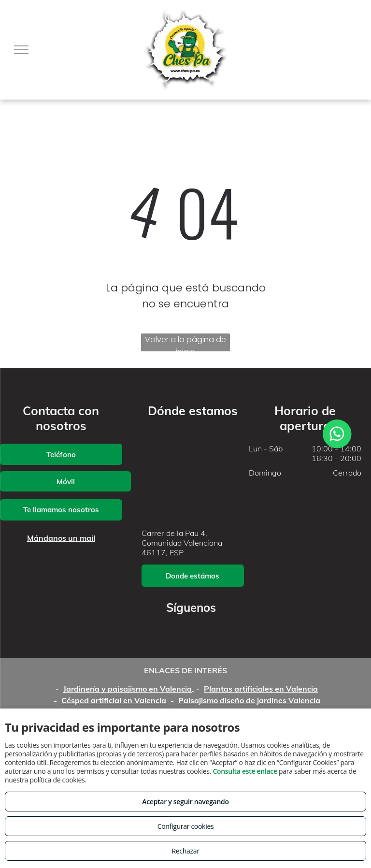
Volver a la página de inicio (185, 343)
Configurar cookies (186, 826)
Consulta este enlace (245, 771)
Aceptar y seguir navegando (185, 802)
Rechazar (185, 851)
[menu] (21, 50)
